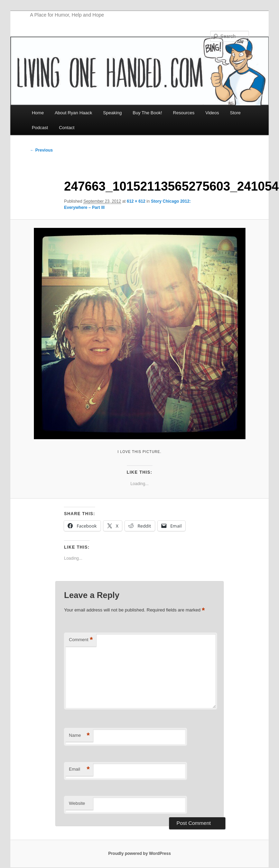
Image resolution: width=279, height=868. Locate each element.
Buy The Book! (147, 113)
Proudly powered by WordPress (139, 853)
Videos (212, 113)
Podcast (40, 128)
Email (79, 769)
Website (77, 803)
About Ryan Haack (73, 113)
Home (38, 113)
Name (79, 736)
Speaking (112, 113)
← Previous (41, 150)
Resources (184, 113)
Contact (67, 128)
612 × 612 (136, 201)
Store (235, 113)
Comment (81, 640)
